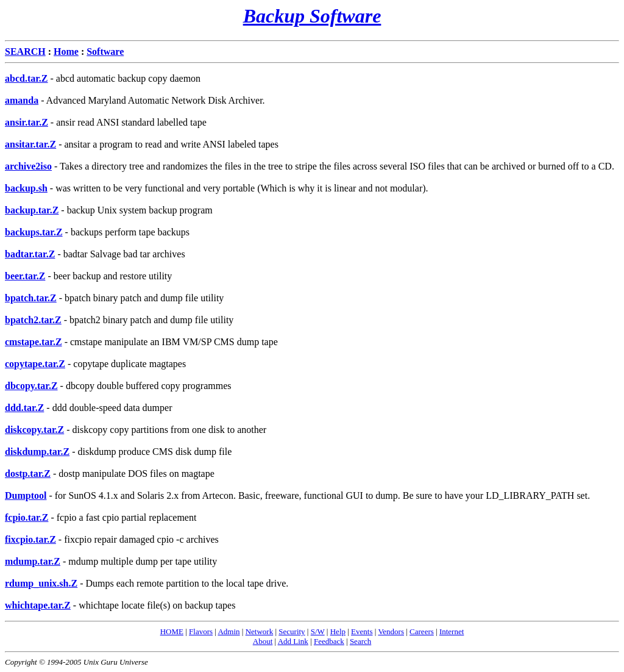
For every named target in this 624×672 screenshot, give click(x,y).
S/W (318, 631)
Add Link (293, 641)
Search (360, 641)
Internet (452, 631)
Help (338, 631)
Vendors (391, 631)
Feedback (329, 641)
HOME (172, 631)
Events (362, 631)
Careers (422, 631)
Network (260, 631)
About (263, 641)
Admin (229, 631)
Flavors (201, 631)
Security (292, 631)
